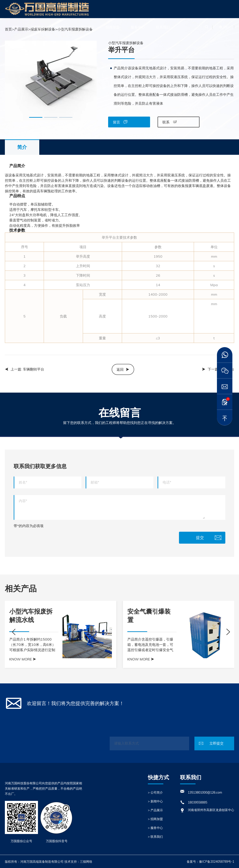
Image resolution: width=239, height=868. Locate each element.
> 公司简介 (155, 792)
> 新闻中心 (155, 801)
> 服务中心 (155, 828)
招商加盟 (113, 27)
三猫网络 (86, 862)
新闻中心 (62, 27)
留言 (120, 122)
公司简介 (37, 27)
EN (225, 27)
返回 (123, 369)
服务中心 (138, 27)
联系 (170, 122)
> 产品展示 (155, 810)
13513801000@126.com (205, 792)
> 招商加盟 (155, 819)
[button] (36, 117)
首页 (15, 27)
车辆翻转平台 (34, 369)
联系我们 (163, 27)
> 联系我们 (155, 837)
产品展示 (87, 27)
